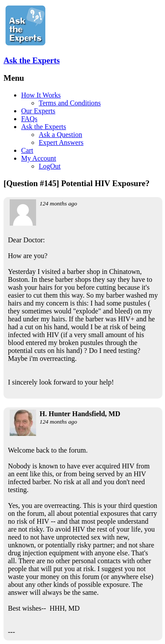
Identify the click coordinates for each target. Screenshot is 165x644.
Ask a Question (60, 135)
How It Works (41, 95)
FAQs (29, 119)
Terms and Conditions (70, 103)
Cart (27, 150)
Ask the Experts (32, 60)
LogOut (50, 166)
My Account (39, 158)
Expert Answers (61, 142)
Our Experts (38, 111)
